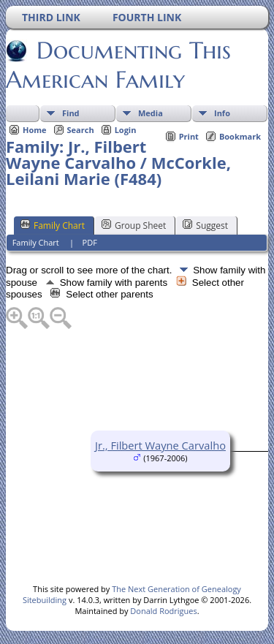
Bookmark (240, 136)
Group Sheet (134, 225)
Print (189, 136)
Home (35, 130)
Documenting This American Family (118, 65)
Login (126, 130)
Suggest (205, 225)
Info (222, 113)
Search (81, 130)
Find (71, 113)
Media (151, 113)
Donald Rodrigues (163, 611)
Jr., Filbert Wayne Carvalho (160, 445)
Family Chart (53, 225)
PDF (90, 242)
